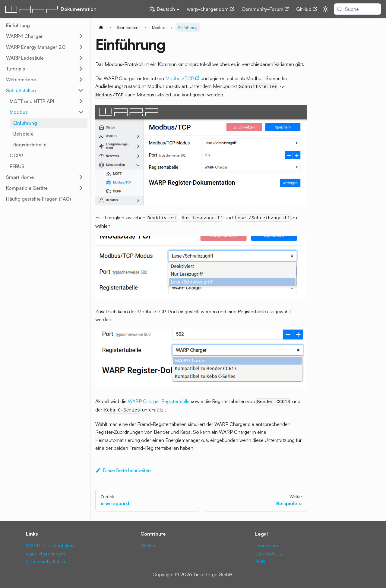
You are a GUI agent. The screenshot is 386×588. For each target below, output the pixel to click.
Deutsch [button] (162, 9)
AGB (260, 561)
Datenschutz (269, 554)
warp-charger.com (210, 9)
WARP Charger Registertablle (159, 401)
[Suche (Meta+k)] (358, 9)
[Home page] (101, 28)
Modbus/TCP (182, 78)
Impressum (267, 546)
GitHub (307, 9)
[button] (45, 36)
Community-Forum (265, 9)
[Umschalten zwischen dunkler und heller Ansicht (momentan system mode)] (325, 9)
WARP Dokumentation (50, 546)
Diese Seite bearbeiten (123, 470)
